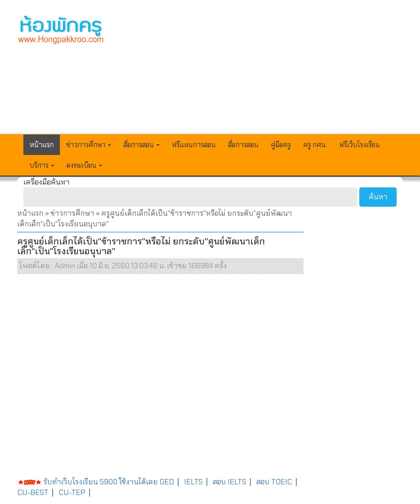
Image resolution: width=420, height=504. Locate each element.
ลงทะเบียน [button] (84, 165)
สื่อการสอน (243, 145)
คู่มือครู (281, 145)
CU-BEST (33, 493)
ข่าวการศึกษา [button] (89, 145)
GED (167, 482)
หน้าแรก (42, 145)
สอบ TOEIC (274, 482)
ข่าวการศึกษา (72, 213)
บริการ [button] (42, 165)
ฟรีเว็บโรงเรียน (360, 145)
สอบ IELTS (229, 482)
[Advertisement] (260, 72)
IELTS (193, 482)
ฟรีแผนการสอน (194, 145)
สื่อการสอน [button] (142, 145)
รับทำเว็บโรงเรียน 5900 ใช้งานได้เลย (88, 482)
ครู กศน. (315, 145)
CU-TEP (72, 493)
